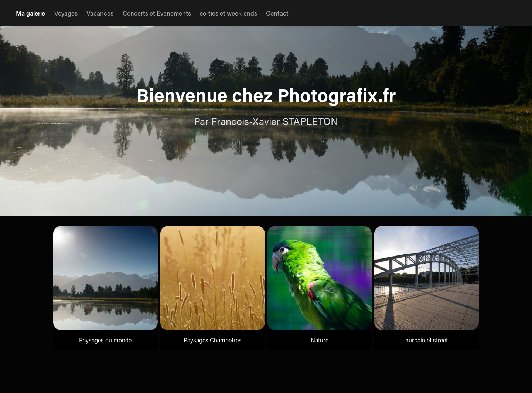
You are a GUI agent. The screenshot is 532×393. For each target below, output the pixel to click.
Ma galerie (30, 13)
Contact (277, 13)
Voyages (66, 13)
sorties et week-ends (229, 13)
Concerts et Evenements (157, 13)
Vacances (100, 13)
